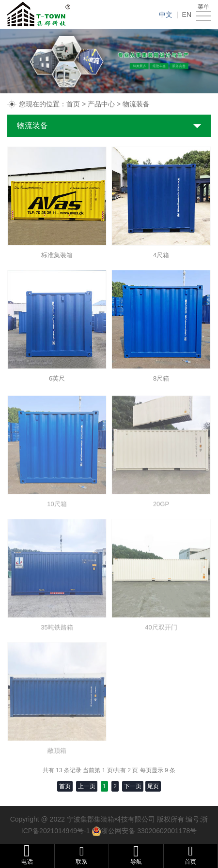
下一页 (133, 786)
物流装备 (136, 104)
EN (187, 15)
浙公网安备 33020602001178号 (149, 831)
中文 (166, 15)
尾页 (153, 786)
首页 (73, 104)
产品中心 (101, 104)
